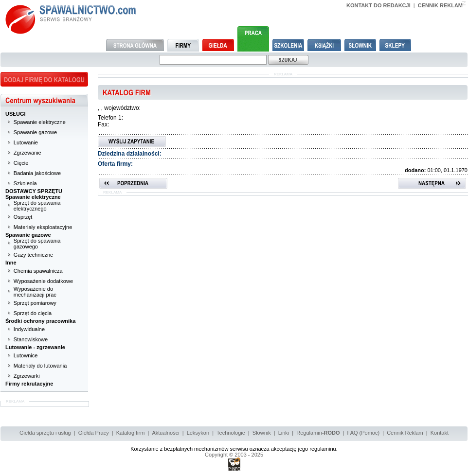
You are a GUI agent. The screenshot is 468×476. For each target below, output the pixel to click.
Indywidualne (29, 329)
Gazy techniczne (33, 255)
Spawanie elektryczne (40, 122)
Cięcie (21, 163)
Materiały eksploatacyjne (43, 227)
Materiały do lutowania (40, 366)
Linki (284, 433)
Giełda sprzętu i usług (45, 433)
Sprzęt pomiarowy (35, 303)
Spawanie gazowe (35, 132)
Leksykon (198, 433)
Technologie (231, 433)
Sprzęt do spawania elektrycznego (37, 206)
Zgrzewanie (27, 153)
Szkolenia (25, 183)
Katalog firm (131, 433)
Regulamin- (318, 433)
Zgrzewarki (27, 376)
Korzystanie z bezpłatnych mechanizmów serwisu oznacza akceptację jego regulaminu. (234, 449)
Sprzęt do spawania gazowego (37, 244)
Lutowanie (26, 142)
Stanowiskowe (31, 339)
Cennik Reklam (405, 433)
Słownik (262, 433)
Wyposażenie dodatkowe (43, 281)
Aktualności (165, 433)
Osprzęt (23, 217)
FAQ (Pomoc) (364, 433)
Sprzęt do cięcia (33, 313)
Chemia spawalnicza (38, 271)
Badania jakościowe (37, 173)
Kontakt (440, 433)
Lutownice (26, 355)
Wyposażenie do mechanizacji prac (35, 292)
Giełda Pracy (94, 433)
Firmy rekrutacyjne (29, 384)
